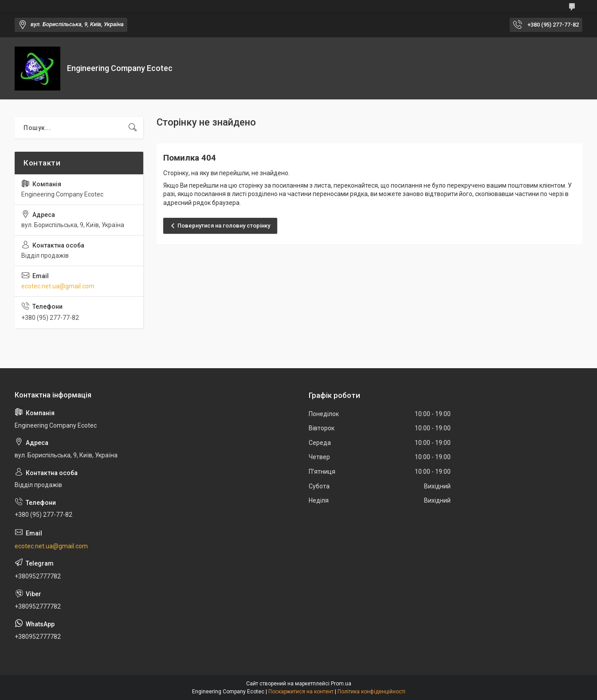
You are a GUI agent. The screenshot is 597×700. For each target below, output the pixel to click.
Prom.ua (341, 684)
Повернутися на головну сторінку (224, 226)
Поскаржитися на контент (301, 692)
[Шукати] (133, 128)
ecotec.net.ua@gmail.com (58, 286)
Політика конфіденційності (371, 692)
